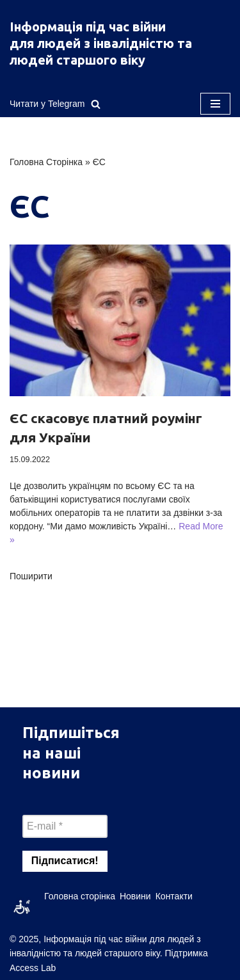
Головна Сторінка (46, 162)
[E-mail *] (65, 826)
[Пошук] (96, 104)
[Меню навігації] (215, 104)
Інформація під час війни (88, 27)
